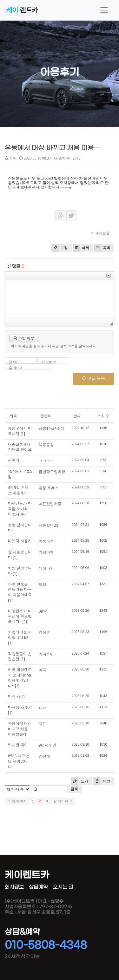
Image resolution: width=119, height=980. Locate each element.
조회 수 (103, 416)
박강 (43, 585)
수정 (60, 248)
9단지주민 (47, 745)
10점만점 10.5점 (20, 474)
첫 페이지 (17, 801)
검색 (74, 789)
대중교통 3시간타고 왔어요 (20, 447)
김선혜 (44, 756)
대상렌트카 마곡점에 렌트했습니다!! (20, 616)
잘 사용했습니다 (20, 555)
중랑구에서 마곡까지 (20, 431)
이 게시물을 (100, 233)
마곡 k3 (14, 696)
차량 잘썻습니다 (20, 571)
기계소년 (46, 654)
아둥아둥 (46, 541)
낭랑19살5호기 (52, 429)
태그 (102, 781)
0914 (43, 611)
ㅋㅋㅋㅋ (46, 461)
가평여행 (46, 552)
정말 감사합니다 (20, 528)
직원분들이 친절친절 (20, 657)
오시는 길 (63, 887)
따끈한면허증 (50, 504)
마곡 (43, 670)
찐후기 (14, 460)
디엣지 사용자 (20, 541)
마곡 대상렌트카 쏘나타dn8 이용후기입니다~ (20, 678)
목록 (102, 248)
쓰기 (79, 781)
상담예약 (38, 887)
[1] (23, 434)
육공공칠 (46, 445)
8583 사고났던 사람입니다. (19, 761)
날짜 (77, 416)
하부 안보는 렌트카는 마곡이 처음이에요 (20, 590)
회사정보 (14, 887)
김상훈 (44, 633)
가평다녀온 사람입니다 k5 (20, 635)
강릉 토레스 (49, 488)
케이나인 (46, 568)
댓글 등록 (94, 378)
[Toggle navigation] (104, 10)
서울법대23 (49, 525)
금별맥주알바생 (52, 472)
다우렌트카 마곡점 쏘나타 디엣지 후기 (20, 509)
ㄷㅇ (43, 708)
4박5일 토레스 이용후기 (18, 490)
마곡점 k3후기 (20, 707)
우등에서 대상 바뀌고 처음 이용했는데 (59, 148)
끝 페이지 (63, 801)
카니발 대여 (18, 745)
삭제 (81, 248)
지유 (43, 724)
